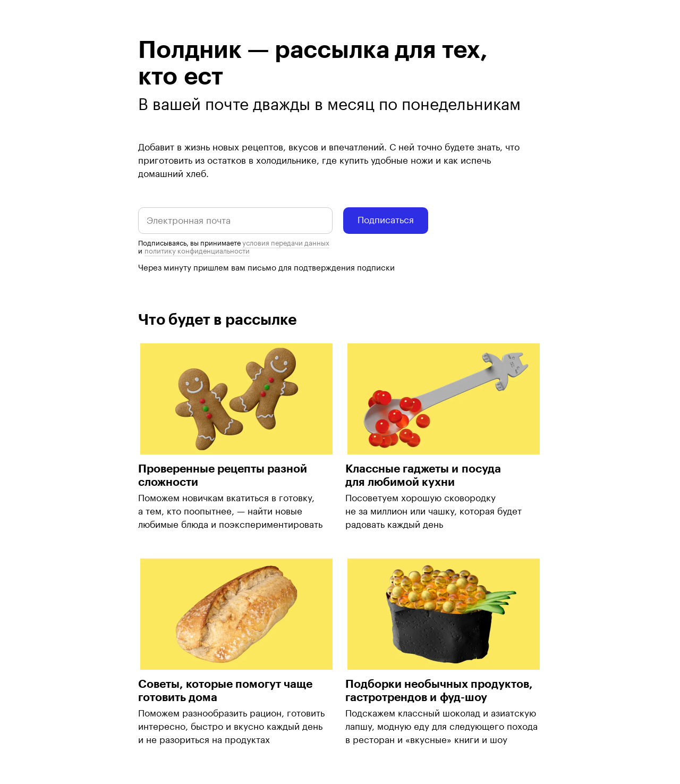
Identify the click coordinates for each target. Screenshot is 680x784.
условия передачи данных (286, 243)
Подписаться (386, 220)
